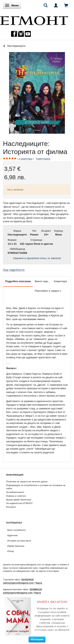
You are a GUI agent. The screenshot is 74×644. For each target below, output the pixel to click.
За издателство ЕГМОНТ (19, 503)
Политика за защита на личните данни (27, 481)
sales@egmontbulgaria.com (18, 583)
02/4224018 (27, 579)
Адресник (12, 535)
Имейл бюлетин (16, 546)
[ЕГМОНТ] (34, 20)
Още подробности (14, 270)
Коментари (60, 281)
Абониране (37, 639)
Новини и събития (16, 496)
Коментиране (43, 159)
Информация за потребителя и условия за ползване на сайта (36, 487)
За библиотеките (15, 492)
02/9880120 (36, 589)
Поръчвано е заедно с (48, 291)
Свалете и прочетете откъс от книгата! (37, 258)
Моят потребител (16, 530)
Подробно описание (18, 281)
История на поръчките (19, 541)
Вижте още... (42, 281)
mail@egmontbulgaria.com (18, 593)
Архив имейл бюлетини (19, 500)
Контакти (11, 507)
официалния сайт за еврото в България (37, 571)
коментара (25, 159)
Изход (11, 551)
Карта (39, 583)
